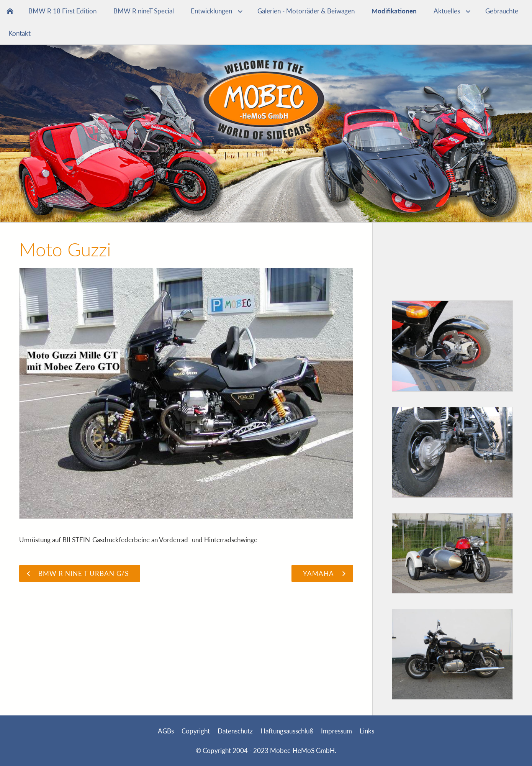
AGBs (166, 731)
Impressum (336, 731)
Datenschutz (235, 731)
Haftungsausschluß (287, 731)
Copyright (196, 731)
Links (367, 731)
